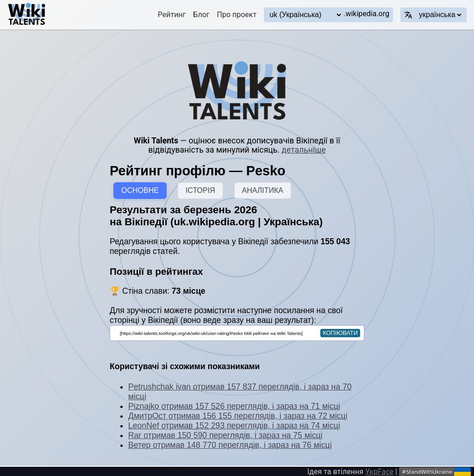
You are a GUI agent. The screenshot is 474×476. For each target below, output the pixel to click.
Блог (201, 15)
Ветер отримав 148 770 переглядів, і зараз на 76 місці (230, 445)
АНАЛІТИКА (263, 190)
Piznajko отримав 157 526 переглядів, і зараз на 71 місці (234, 406)
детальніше (303, 150)
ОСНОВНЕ (140, 190)
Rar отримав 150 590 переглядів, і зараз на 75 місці (225, 435)
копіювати (340, 333)
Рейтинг (172, 15)
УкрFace (379, 472)
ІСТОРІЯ (200, 190)
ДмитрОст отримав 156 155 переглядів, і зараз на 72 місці (238, 416)
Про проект (237, 15)
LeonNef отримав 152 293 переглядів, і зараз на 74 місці (234, 426)
